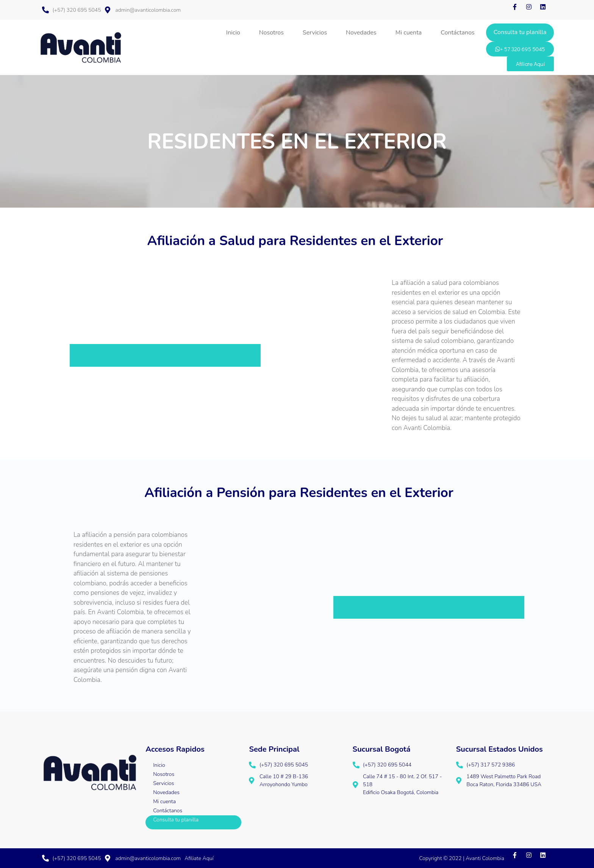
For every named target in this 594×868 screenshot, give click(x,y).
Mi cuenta (409, 33)
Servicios (315, 33)
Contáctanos (457, 33)
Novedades (361, 33)
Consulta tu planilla (520, 32)
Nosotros (271, 33)
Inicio (233, 33)
